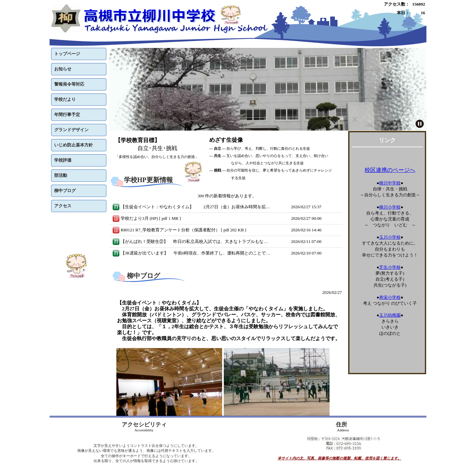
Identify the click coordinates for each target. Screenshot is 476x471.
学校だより (65, 99)
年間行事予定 (67, 115)
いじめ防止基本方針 (74, 145)
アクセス (63, 206)
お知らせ (63, 69)
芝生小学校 (390, 267)
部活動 (61, 175)
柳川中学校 (390, 183)
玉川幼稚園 (390, 315)
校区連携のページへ (390, 170)
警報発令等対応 (69, 84)
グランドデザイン (71, 130)
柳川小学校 (390, 207)
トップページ (67, 54)
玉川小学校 (390, 237)
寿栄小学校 (390, 297)
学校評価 (63, 160)
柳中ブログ (65, 191)
